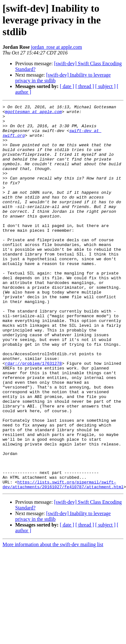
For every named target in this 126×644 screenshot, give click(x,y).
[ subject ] (105, 86)
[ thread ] (85, 86)
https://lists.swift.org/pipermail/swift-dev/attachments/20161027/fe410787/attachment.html (63, 561)
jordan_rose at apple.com (57, 47)
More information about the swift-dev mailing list (53, 621)
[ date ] (67, 86)
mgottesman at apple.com (33, 113)
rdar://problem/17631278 (33, 415)
